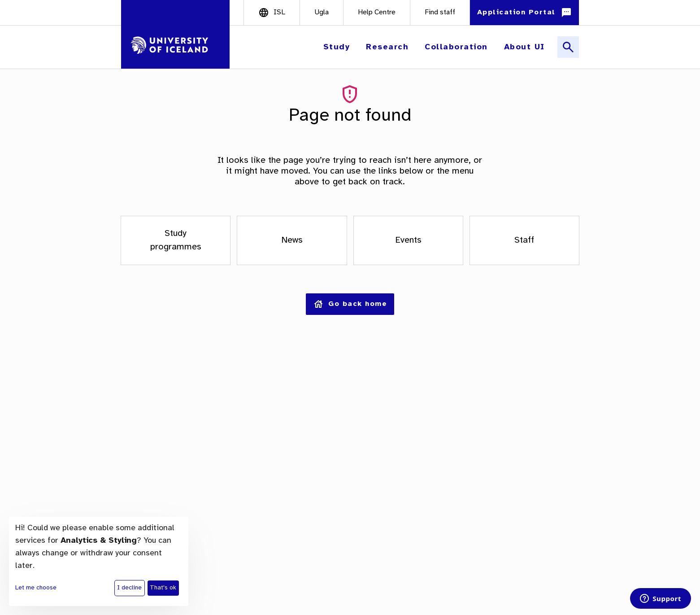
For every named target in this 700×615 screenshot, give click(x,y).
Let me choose (36, 588)
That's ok (163, 588)
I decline (129, 588)
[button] (338, 47)
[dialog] (99, 561)
